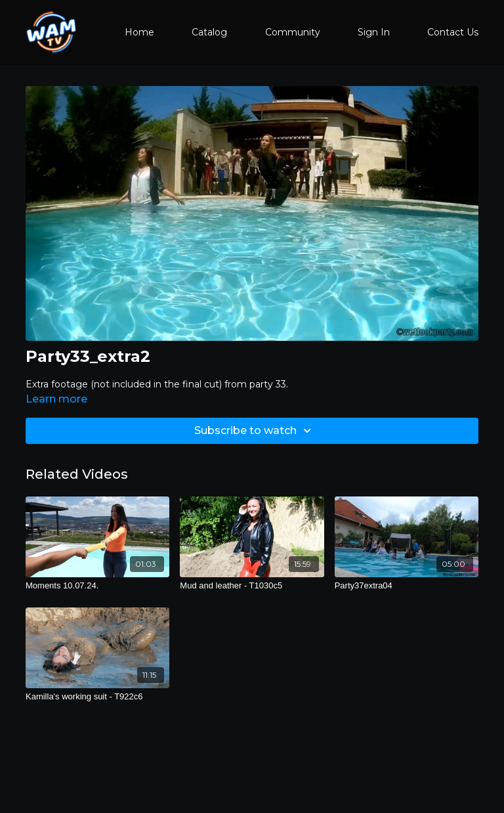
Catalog (209, 32)
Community (293, 32)
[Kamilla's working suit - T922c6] (97, 697)
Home (139, 32)
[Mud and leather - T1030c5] (252, 586)
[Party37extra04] (407, 586)
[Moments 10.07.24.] (97, 586)
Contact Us (453, 32)
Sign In (374, 32)
